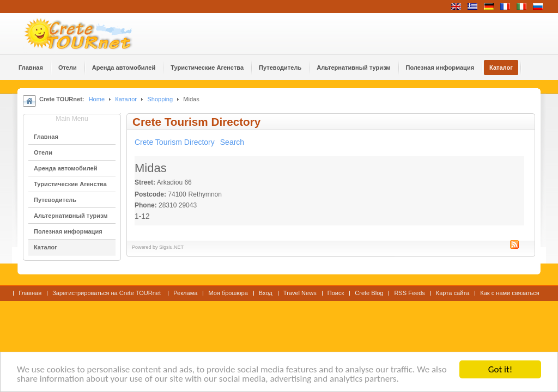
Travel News (300, 293)
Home (97, 99)
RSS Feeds (409, 293)
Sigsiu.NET (171, 247)
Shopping (160, 99)
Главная (30, 293)
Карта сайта (453, 293)
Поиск (336, 293)
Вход (266, 293)
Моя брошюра (228, 293)
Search (232, 142)
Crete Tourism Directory (175, 142)
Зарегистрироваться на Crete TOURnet (107, 293)
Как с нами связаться (510, 293)
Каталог (126, 99)
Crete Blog (369, 293)
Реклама (185, 293)
